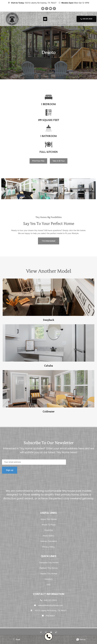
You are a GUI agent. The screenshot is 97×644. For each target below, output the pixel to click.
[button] (45, 19)
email (18, 640)
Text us (82, 640)
